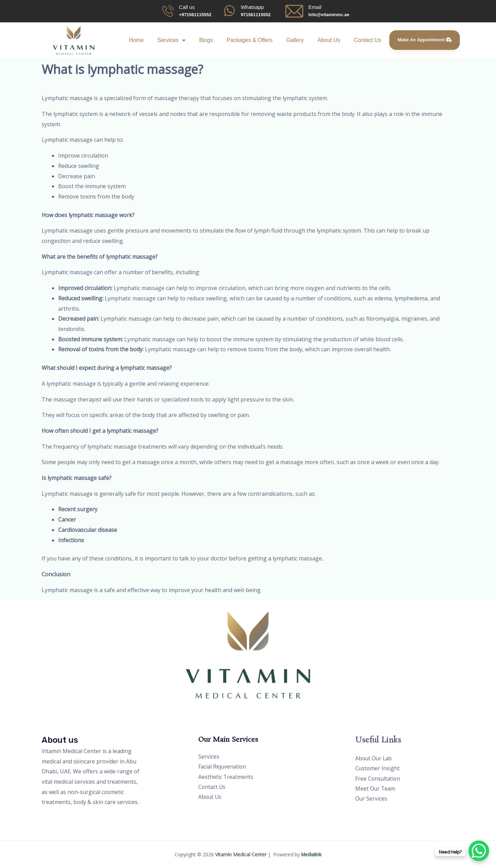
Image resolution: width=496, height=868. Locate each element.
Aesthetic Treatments (226, 777)
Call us (187, 7)
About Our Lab (374, 758)
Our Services (371, 799)
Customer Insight (378, 769)
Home (136, 40)
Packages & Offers (250, 40)
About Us (329, 40)
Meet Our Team (376, 789)
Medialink (311, 854)
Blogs (206, 40)
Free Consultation (378, 779)
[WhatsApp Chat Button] (479, 851)
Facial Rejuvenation (223, 767)
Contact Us (367, 40)
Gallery (295, 40)
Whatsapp (252, 7)
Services (171, 40)
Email (315, 7)
